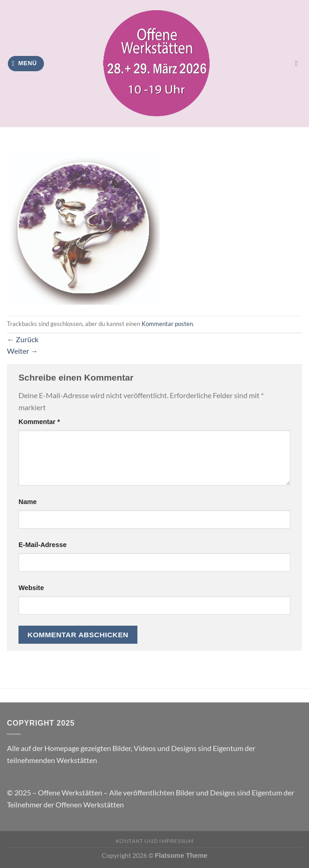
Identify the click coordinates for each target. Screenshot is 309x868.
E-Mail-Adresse (43, 545)
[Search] (299, 63)
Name (28, 502)
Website (31, 588)
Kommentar (39, 422)
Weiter (22, 351)
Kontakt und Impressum (155, 841)
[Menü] (26, 64)
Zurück (23, 339)
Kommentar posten (167, 324)
